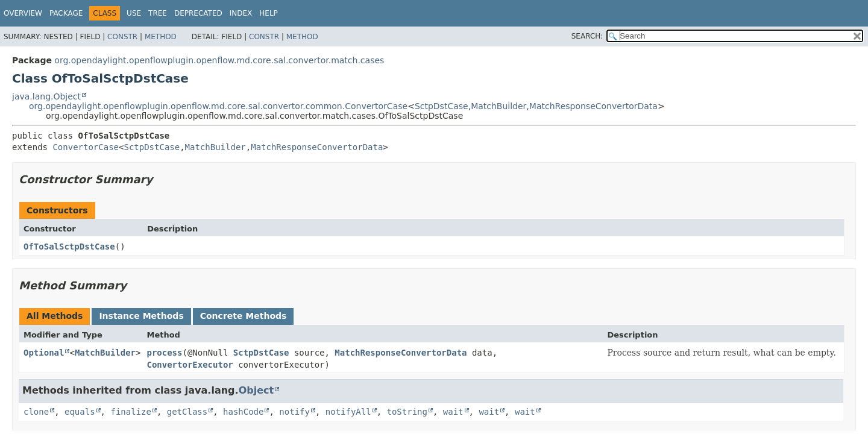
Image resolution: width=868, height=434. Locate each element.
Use (134, 13)
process (164, 353)
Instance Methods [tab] (141, 316)
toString (407, 412)
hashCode (243, 412)
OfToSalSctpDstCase (69, 247)
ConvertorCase (86, 147)
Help (269, 13)
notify (294, 412)
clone (36, 412)
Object (256, 390)
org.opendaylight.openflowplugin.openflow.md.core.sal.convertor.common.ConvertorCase (218, 106)
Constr (122, 37)
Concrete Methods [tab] (244, 316)
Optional (44, 353)
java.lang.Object (46, 96)
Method (161, 37)
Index (241, 13)
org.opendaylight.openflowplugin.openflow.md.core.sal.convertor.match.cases (219, 60)
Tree (158, 13)
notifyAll (348, 412)
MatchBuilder (498, 106)
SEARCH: (587, 36)
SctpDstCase (442, 106)
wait (453, 412)
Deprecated (198, 13)
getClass (187, 412)
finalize (131, 412)
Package (66, 13)
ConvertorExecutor (190, 365)
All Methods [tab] (55, 316)
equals (80, 412)
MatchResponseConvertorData (593, 106)
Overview (23, 13)
